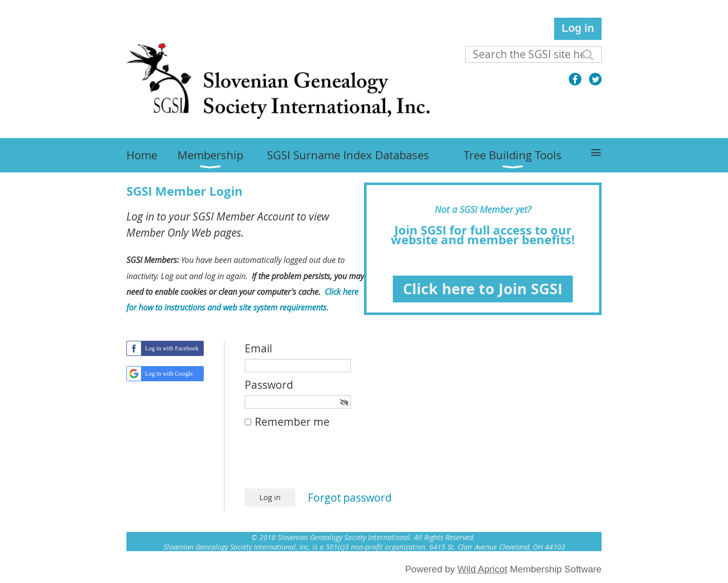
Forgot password (350, 498)
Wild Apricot (483, 569)
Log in (578, 28)
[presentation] (322, 464)
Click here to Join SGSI (483, 289)
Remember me (292, 422)
